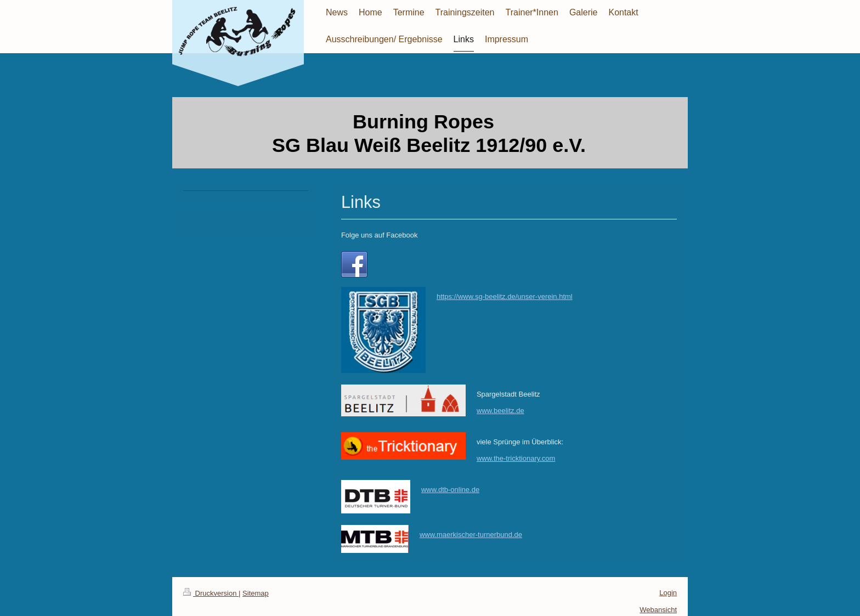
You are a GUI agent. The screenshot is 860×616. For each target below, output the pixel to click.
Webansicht (658, 610)
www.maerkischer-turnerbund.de (471, 535)
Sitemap (256, 593)
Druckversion (211, 593)
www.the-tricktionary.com (516, 458)
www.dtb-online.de (450, 490)
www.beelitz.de (500, 411)
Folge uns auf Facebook (379, 235)
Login (668, 593)
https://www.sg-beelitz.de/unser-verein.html (505, 296)
